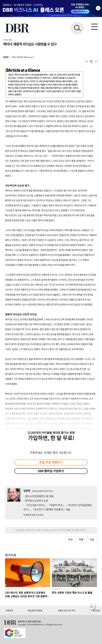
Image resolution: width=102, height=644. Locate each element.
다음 (92, 539)
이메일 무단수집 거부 (66, 610)
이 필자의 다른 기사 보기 (34, 515)
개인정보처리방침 (35, 610)
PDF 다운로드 (91, 61)
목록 (81, 539)
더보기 (86, 61)
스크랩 (96, 61)
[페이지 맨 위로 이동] (92, 607)
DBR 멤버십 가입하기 (51, 471)
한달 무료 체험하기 (51, 462)
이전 (70, 539)
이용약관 (9, 610)
